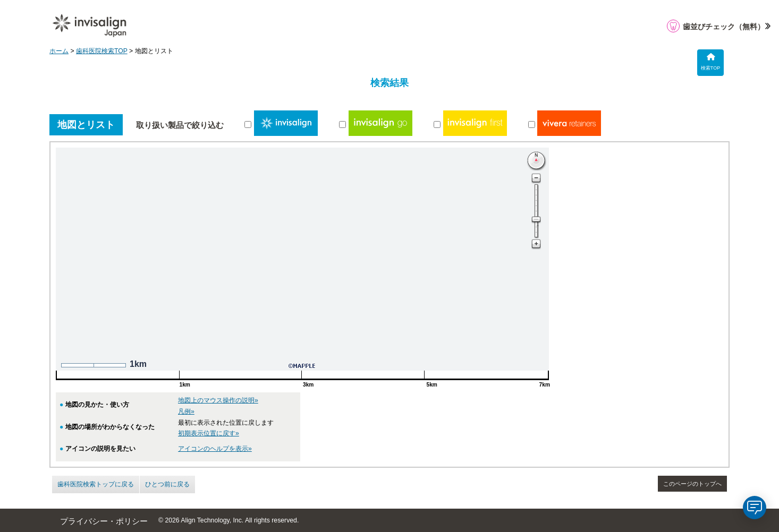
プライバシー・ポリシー (104, 521)
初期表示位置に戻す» (209, 433)
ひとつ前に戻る (167, 484)
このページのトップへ (692, 484)
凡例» (186, 411)
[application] (755, 508)
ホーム (59, 51)
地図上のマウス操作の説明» (218, 400)
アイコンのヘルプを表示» (215, 449)
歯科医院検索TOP (102, 51)
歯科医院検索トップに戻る (96, 484)
